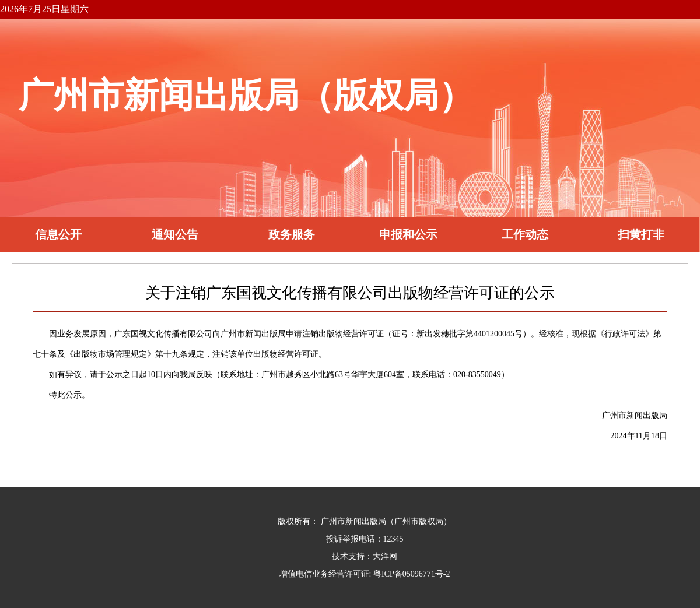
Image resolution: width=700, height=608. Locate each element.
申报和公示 (408, 234)
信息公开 (58, 234)
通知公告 (175, 234)
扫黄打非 (641, 234)
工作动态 (525, 234)
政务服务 (292, 234)
